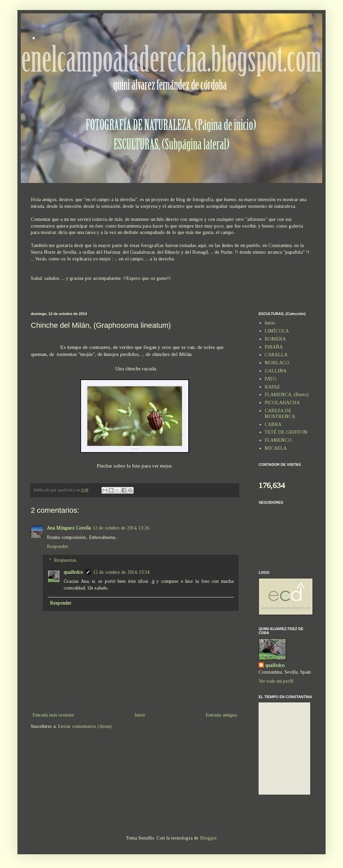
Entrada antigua (221, 715)
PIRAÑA (274, 347)
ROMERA (275, 339)
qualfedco (73, 572)
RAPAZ (272, 387)
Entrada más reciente (53, 715)
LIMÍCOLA (277, 331)
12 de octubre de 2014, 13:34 (121, 572)
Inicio (140, 715)
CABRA (273, 424)
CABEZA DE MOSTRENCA (280, 414)
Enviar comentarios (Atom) (85, 726)
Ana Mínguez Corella (69, 528)
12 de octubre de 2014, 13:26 (121, 528)
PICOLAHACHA (282, 403)
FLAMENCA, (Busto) (287, 395)
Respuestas (65, 560)
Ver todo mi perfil (276, 681)
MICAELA (276, 448)
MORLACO (277, 363)
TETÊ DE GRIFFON (286, 432)
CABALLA (276, 355)
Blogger (208, 838)
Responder (58, 546)
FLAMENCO (278, 440)
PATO (270, 379)
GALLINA (276, 371)
